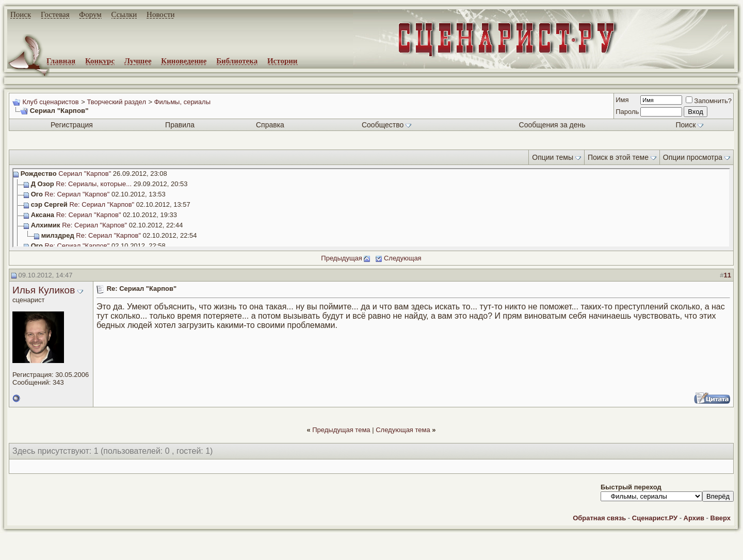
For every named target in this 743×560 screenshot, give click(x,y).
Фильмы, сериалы (182, 102)
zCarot (413, 552)
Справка (270, 125)
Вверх (721, 518)
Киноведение (184, 61)
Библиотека (237, 61)
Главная (61, 61)
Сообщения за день (552, 125)
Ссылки (124, 14)
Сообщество (386, 125)
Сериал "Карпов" (85, 174)
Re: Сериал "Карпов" (77, 194)
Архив (694, 518)
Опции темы (553, 157)
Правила (180, 125)
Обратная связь (599, 518)
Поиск (21, 14)
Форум (90, 14)
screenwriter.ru (176, 543)
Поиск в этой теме (618, 157)
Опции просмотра (693, 157)
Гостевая (55, 14)
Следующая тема (403, 430)
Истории (282, 61)
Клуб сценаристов (50, 102)
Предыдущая (342, 258)
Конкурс (100, 61)
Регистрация (72, 125)
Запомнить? (709, 101)
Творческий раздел (116, 102)
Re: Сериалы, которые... (94, 184)
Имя (622, 100)
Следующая (403, 258)
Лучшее (138, 61)
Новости (160, 14)
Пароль (627, 112)
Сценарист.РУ (655, 518)
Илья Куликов (44, 290)
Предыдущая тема (341, 430)
